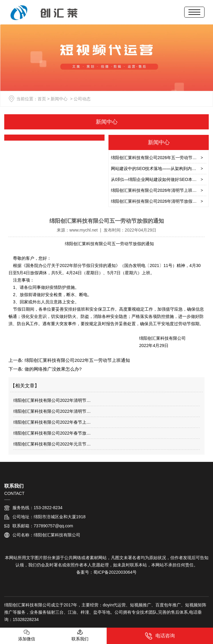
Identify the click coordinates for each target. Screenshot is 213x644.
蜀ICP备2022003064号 (115, 572)
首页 (42, 99)
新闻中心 (59, 99)
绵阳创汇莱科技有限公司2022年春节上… (52, 422)
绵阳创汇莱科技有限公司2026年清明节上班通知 (156, 190)
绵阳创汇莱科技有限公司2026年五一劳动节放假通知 (160, 158)
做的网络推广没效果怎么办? (53, 369)
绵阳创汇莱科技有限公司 (88, 244)
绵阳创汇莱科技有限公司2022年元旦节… (52, 444)
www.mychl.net (83, 230)
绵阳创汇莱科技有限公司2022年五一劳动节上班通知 (77, 360)
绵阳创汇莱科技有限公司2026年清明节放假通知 (156, 201)
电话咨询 (160, 636)
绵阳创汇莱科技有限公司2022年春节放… (52, 433)
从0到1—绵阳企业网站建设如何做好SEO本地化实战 (160, 179)
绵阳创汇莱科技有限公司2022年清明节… (52, 400)
